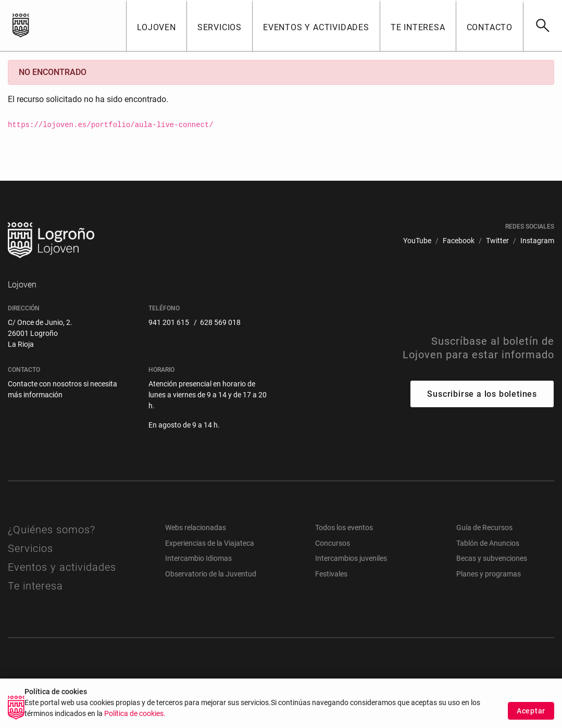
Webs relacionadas (196, 528)
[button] (156, 26)
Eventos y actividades (62, 567)
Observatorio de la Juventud (211, 574)
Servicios (30, 548)
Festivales (331, 574)
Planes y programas (489, 574)
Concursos (333, 543)
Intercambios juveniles (351, 558)
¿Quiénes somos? (52, 530)
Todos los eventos (344, 528)
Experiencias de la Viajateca (210, 543)
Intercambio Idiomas (198, 558)
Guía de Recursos (484, 528)
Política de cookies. (135, 719)
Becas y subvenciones (492, 558)
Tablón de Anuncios (488, 543)
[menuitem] (417, 241)
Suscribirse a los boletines (482, 394)
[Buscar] (542, 26)
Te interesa (35, 586)
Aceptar (531, 717)
